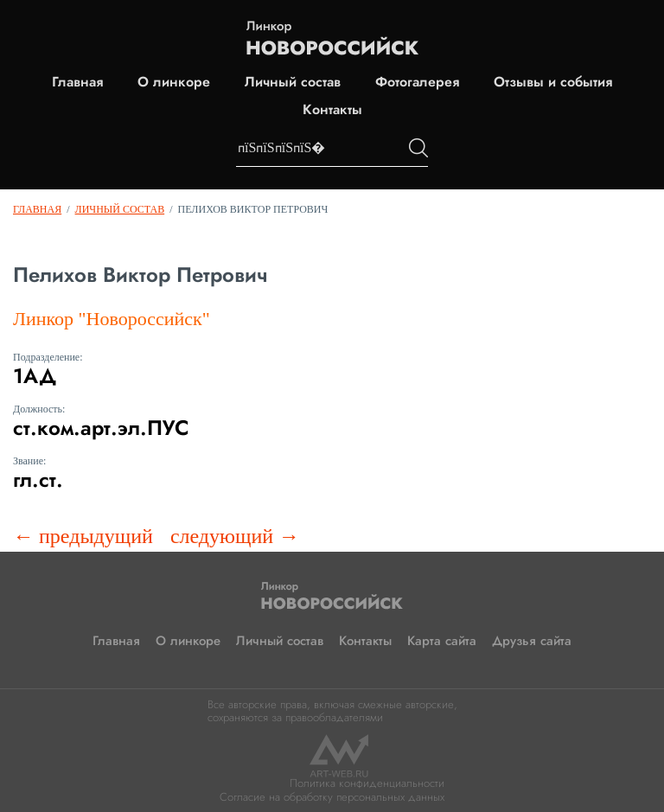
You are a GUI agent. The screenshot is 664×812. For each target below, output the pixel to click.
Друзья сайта (532, 641)
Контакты (332, 110)
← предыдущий (83, 536)
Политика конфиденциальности (367, 783)
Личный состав (293, 82)
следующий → (235, 536)
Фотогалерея (417, 82)
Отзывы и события (553, 82)
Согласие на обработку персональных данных (332, 797)
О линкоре (174, 82)
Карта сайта (442, 641)
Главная (77, 82)
